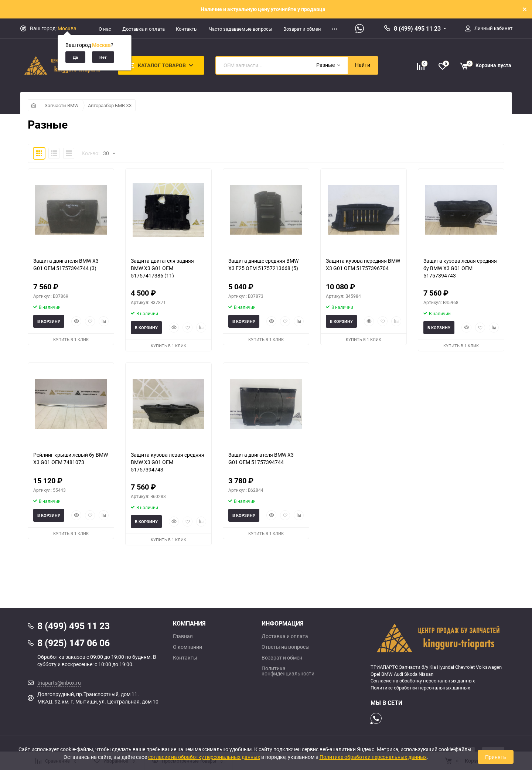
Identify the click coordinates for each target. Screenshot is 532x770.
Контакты (187, 29)
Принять (496, 757)
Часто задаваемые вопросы (241, 29)
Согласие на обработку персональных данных (423, 681)
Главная (183, 636)
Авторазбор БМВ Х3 (110, 105)
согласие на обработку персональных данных (204, 757)
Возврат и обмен (302, 29)
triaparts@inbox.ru (59, 683)
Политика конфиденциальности (288, 671)
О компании (187, 647)
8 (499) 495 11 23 (417, 28)
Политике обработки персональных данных (420, 688)
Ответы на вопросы (286, 647)
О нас (105, 29)
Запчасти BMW (62, 105)
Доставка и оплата (144, 29)
